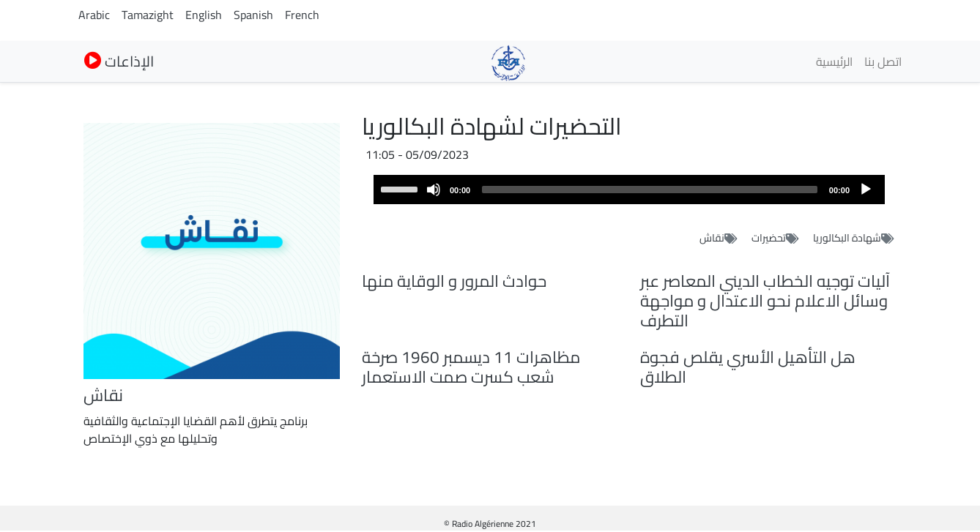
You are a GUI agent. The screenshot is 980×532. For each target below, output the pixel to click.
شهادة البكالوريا (847, 238)
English (204, 15)
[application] (629, 190)
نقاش (712, 238)
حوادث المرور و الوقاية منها (454, 281)
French (302, 15)
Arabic (94, 15)
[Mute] (434, 190)
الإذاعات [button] (119, 61)
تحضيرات (769, 238)
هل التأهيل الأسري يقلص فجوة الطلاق (748, 367)
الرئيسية (834, 61)
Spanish (253, 15)
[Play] (866, 190)
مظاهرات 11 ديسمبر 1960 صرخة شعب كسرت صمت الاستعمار (471, 367)
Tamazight (148, 15)
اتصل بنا (883, 61)
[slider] (650, 190)
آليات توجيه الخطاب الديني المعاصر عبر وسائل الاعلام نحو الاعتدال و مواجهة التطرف (765, 301)
